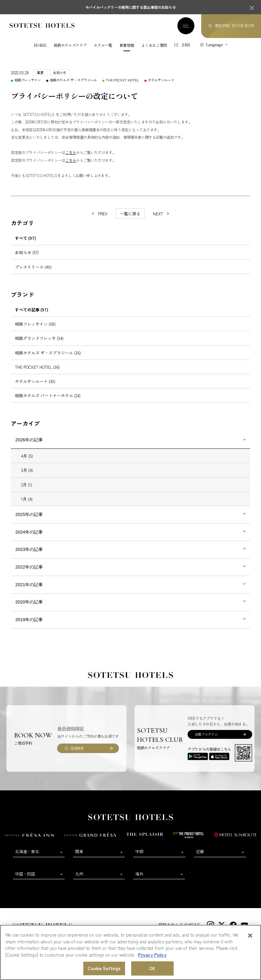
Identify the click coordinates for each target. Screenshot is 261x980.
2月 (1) (27, 485)
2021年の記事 (29, 585)
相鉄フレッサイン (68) (35, 324)
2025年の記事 (29, 514)
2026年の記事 (29, 440)
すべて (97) (25, 238)
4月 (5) (27, 456)
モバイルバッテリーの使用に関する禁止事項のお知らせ (131, 7)
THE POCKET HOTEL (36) (37, 367)
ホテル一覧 (103, 45)
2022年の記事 (29, 567)
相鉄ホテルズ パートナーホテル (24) (48, 395)
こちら (71, 152)
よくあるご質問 (154, 45)
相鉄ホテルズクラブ (70, 45)
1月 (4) (27, 499)
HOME (40, 45)
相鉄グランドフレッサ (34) (39, 338)
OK (152, 968)
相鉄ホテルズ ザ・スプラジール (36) (48, 353)
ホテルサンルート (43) (35, 381)
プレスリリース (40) (33, 267)
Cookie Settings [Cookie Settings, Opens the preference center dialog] (104, 968)
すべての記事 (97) (32, 310)
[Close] (250, 936)
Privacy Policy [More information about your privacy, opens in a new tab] (152, 955)
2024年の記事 (29, 532)
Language (215, 44)
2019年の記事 (29, 620)
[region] (130, 952)
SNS (186, 45)
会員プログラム (206, 734)
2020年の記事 (29, 602)
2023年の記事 (29, 549)
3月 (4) (27, 470)
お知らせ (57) (27, 252)
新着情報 (127, 45)
